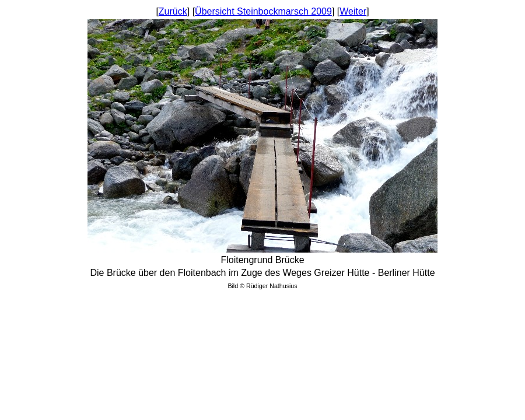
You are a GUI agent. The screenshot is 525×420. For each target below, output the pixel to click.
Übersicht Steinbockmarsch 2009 (263, 11)
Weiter (353, 11)
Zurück (173, 11)
